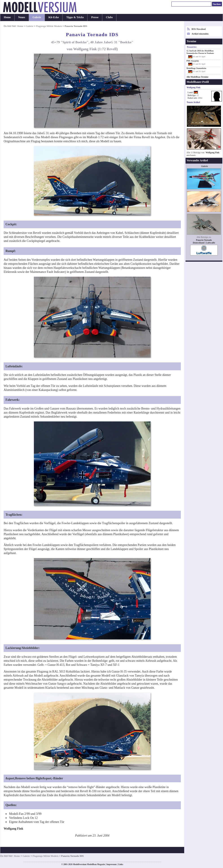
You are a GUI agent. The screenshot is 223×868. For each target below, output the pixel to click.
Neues (22, 17)
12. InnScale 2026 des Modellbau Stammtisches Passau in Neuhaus (200, 52)
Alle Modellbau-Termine (197, 77)
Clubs (109, 17)
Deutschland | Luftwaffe (204, 243)
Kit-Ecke (54, 17)
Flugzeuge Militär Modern (49, 26)
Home (7, 17)
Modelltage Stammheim (196, 68)
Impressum (111, 864)
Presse (95, 17)
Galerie (37, 17)
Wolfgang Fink (213, 152)
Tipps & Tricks (75, 17)
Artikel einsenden (200, 34)
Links (121, 864)
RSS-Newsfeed (199, 29)
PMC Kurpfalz (193, 61)
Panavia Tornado (204, 240)
